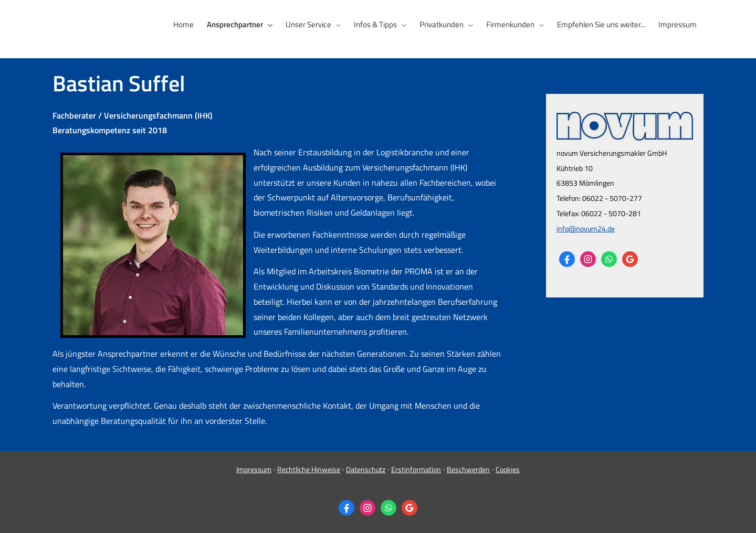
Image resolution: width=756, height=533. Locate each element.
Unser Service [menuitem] (312, 24)
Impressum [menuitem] (678, 24)
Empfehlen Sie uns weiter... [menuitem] (602, 24)
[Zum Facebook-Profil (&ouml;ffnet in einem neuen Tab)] (567, 259)
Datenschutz (366, 469)
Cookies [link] (508, 469)
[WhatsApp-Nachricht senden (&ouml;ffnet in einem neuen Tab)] (609, 259)
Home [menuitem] (188, 24)
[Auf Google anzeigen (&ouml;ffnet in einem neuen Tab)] (630, 259)
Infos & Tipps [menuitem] (378, 24)
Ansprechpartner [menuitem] (239, 24)
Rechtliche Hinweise (309, 469)
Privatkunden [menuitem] (444, 24)
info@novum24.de (586, 228)
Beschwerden (468, 469)
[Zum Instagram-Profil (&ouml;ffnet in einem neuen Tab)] (588, 259)
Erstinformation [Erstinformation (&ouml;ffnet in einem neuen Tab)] (416, 469)
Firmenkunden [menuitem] (512, 24)
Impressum (254, 469)
